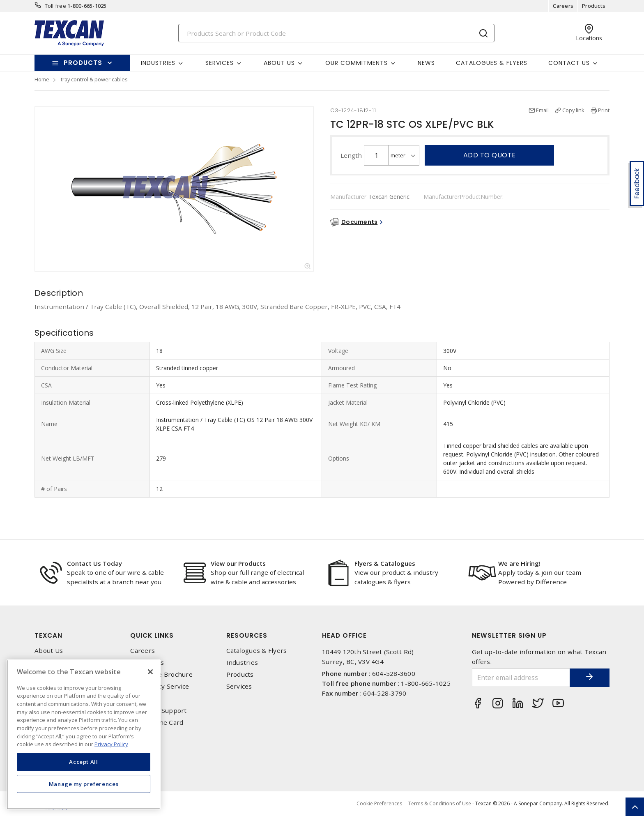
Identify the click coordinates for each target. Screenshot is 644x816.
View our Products (238, 563)
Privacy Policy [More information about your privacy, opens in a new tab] (111, 744)
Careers (563, 6)
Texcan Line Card (157, 723)
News (426, 63)
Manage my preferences (84, 784)
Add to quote (490, 155)
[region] (84, 734)
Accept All (84, 762)
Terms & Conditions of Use (440, 803)
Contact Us (147, 663)
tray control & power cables (94, 79)
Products (594, 6)
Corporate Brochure (161, 674)
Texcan (48, 635)
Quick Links (152, 635)
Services (239, 686)
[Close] (150, 672)
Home (42, 79)
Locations (145, 699)
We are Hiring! (519, 563)
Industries (242, 663)
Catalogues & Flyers (492, 63)
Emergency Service (160, 686)
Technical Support (158, 711)
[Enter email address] (520, 678)
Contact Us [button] (569, 63)
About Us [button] (279, 63)
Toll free (55, 6)
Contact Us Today (94, 563)
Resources (247, 635)
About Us (49, 651)
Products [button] (83, 63)
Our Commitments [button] (356, 63)
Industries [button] (158, 63)
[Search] (336, 33)
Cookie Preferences (379, 804)
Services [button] (220, 63)
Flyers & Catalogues (385, 563)
